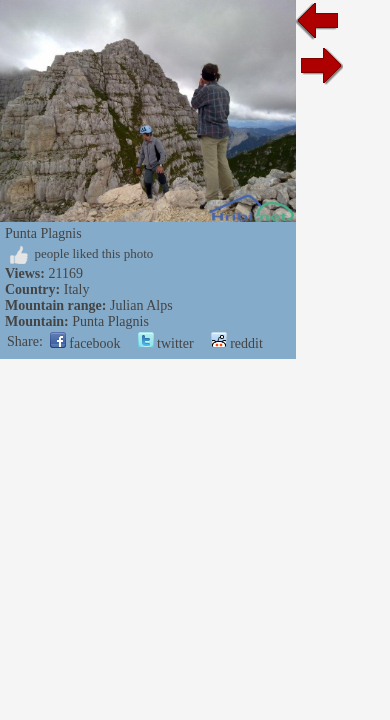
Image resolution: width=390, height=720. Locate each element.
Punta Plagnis (110, 321)
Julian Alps (141, 305)
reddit (237, 343)
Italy (77, 289)
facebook (85, 343)
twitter (166, 343)
